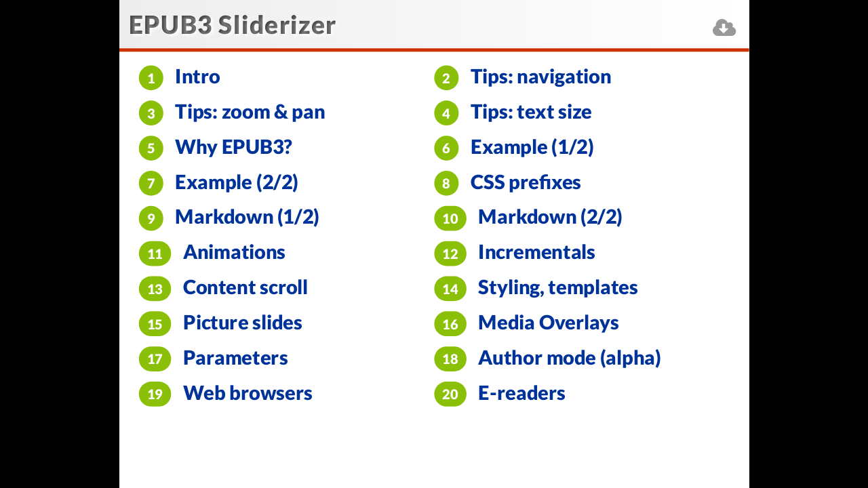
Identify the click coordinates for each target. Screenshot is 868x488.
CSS (526, 181)
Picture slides (243, 322)
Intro (197, 76)
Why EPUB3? (234, 147)
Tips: (541, 76)
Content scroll (245, 287)
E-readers (522, 392)
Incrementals (537, 252)
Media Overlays (548, 322)
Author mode (569, 358)
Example (532, 147)
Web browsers (248, 392)
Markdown (247, 217)
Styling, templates (558, 287)
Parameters (236, 358)
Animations (234, 252)
